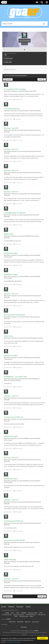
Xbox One (28, 622)
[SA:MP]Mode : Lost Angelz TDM (15, 377)
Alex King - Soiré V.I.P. (11, 128)
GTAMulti (24, 613)
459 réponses (18, 225)
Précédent (9, 79)
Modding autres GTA (37, 338)
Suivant (40, 79)
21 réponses (17, 346)
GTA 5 (18, 613)
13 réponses (17, 570)
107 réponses (18, 140)
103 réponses (18, 387)
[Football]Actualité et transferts (15, 213)
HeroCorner (36, 622)
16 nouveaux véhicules (12, 109)
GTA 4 (41, 613)
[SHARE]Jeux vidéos (11, 253)
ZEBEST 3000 (9, 234)
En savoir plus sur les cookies (13, 642)
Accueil (4, 607)
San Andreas (37, 111)
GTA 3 (16, 616)
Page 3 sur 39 (24, 80)
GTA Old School (24, 616)
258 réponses (18, 265)
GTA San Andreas (31, 615)
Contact (28, 607)
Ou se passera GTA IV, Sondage (15, 89)
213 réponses (18, 100)
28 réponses (17, 327)
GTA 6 (12, 613)
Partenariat (20, 607)
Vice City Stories (7, 615)
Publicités (11, 607)
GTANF (7, 613)
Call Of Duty (12, 622)
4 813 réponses (18, 427)
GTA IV (35, 91)
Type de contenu (10, 69)
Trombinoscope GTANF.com (14, 417)
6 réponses (17, 244)
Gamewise (24, 627)
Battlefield (20, 622)
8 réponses (17, 119)
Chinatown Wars (33, 613)
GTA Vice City (42, 615)
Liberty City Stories (19, 615)
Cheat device (8, 336)
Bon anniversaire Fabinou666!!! (15, 315)
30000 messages (10, 560)
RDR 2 (32, 616)
